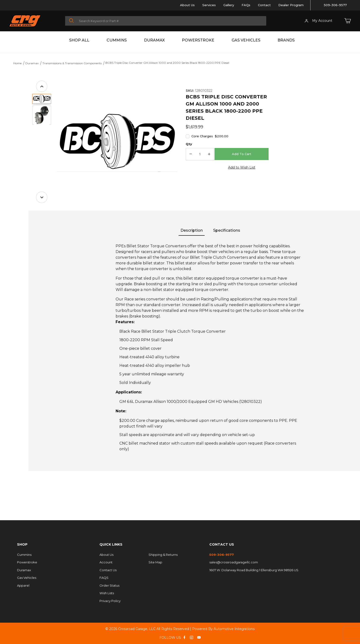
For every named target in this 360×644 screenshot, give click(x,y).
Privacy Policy (110, 601)
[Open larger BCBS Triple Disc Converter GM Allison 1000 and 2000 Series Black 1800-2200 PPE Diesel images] (117, 142)
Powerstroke (198, 40)
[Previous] (42, 86)
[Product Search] (171, 21)
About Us (187, 5)
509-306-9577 (335, 5)
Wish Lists (107, 593)
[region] (42, 142)
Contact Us (108, 570)
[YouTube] (199, 637)
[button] (42, 99)
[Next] (42, 197)
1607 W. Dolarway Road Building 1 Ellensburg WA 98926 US (254, 570)
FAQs (246, 5)
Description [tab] (192, 230)
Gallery (229, 5)
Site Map (155, 562)
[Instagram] (192, 637)
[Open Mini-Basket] (347, 21)
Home (17, 63)
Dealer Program (291, 5)
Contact (264, 5)
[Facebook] (184, 637)
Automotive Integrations (234, 629)
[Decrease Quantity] (191, 154)
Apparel (23, 585)
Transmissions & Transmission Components (72, 63)
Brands (286, 40)
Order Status (109, 585)
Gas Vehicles (246, 40)
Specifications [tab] (227, 230)
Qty (189, 144)
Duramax (154, 40)
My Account (318, 21)
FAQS (104, 578)
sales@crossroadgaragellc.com (234, 562)
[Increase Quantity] (209, 154)
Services (209, 5)
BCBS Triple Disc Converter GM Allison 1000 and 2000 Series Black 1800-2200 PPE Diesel (167, 63)
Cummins (117, 40)
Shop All (79, 40)
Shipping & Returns (163, 555)
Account (106, 562)
